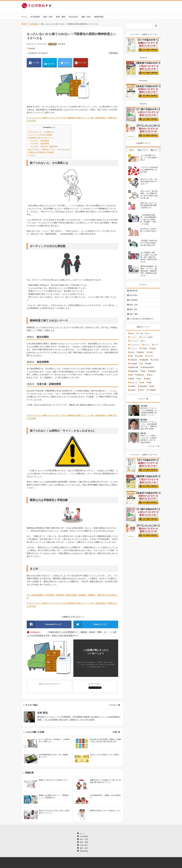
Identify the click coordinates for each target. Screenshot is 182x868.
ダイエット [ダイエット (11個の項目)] (133, 349)
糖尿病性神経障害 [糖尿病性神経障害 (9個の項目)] (148, 367)
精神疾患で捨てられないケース (41, 138)
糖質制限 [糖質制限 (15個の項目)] (153, 371)
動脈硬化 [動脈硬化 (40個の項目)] (141, 352)
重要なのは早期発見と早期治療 (41, 152)
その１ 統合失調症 (40, 141)
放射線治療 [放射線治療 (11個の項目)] (133, 360)
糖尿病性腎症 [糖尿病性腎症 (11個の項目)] (134, 371)
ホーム (24, 17)
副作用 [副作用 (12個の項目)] (132, 352)
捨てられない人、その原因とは (41, 132)
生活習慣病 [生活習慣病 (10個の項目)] (133, 364)
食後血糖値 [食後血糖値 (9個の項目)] (143, 386)
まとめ (31, 155)
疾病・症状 (48, 17)
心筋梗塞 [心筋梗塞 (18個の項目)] (140, 356)
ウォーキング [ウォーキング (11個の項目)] (134, 341)
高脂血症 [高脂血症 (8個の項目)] (133, 390)
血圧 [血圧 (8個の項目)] (140, 379)
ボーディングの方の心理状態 (40, 135)
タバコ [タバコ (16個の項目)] (156, 345)
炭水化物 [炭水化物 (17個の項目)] (156, 360)
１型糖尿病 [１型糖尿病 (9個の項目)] (152, 390)
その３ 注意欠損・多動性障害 (44, 146)
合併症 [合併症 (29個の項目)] (151, 352)
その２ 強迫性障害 (40, 144)
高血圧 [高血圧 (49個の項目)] (142, 390)
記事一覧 (117, 732)
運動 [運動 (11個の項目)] (150, 383)
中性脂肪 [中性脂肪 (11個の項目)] (144, 349)
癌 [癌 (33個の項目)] (142, 364)
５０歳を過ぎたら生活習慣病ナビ (142, 319)
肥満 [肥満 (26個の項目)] (131, 375)
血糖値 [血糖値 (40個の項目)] (148, 379)
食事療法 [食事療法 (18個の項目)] (133, 386)
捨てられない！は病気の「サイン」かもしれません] (49, 149)
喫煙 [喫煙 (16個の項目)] (131, 356)
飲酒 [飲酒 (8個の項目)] (153, 386)
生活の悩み (73, 17)
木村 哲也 (62, 44)
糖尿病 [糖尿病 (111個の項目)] (149, 364)
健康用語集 (99, 17)
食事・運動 (61, 17)
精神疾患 (32, 49)
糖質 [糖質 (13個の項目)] (144, 371)
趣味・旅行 (86, 17)
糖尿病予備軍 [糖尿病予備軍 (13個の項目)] (134, 367)
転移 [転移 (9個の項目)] (143, 383)
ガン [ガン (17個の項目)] (144, 341)
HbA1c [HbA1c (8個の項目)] (132, 333)
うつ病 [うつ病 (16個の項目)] (141, 333)
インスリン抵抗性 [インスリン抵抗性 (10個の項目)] (147, 337)
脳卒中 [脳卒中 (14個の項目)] (151, 375)
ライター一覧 (115, 705)
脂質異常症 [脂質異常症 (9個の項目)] (141, 375)
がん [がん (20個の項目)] (149, 333)
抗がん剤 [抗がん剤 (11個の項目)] (150, 356)
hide (53, 127)
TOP (24, 24)
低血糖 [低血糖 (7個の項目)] (153, 349)
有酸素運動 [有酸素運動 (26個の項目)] (145, 360)
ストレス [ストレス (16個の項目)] (147, 345)
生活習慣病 (35, 17)
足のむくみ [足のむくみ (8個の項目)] (133, 383)
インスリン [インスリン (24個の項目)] (133, 337)
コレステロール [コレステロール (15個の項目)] (135, 345)
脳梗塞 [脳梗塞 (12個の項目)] (132, 379)
